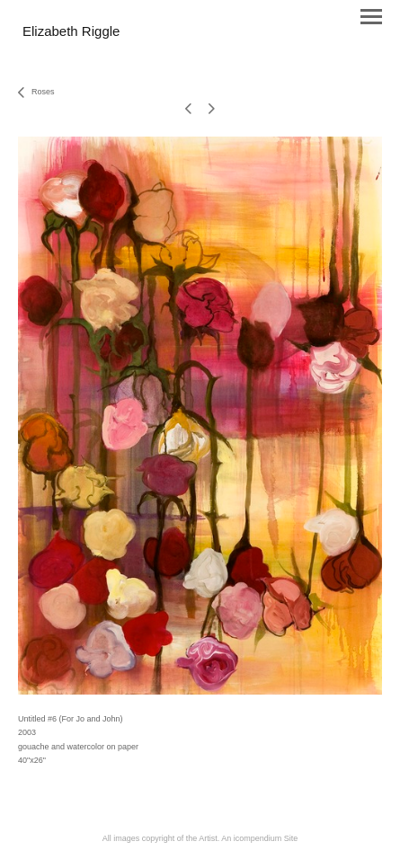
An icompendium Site (259, 838)
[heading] (71, 32)
